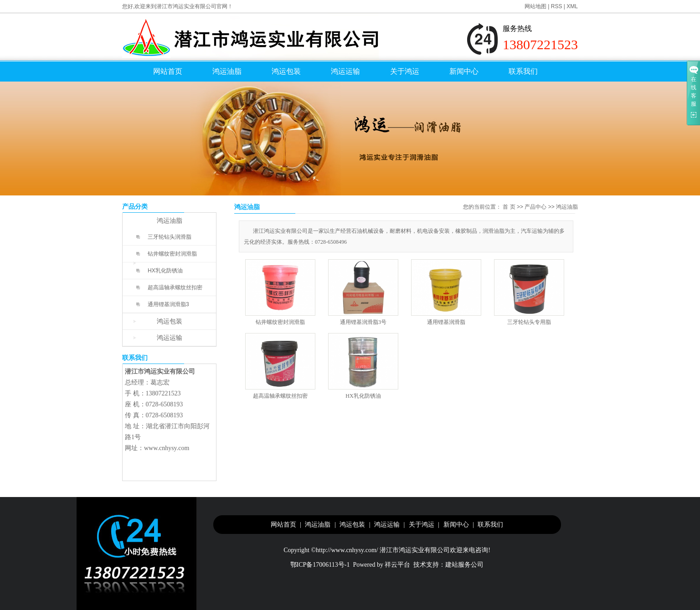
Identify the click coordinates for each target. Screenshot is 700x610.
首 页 (509, 207)
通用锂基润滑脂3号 (363, 322)
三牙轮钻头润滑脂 (170, 237)
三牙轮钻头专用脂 (529, 322)
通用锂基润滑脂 (446, 322)
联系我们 (523, 71)
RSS (557, 6)
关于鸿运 (405, 71)
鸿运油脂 (227, 71)
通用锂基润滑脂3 (168, 304)
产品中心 (535, 207)
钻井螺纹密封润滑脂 (172, 254)
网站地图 (535, 6)
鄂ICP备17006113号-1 (320, 565)
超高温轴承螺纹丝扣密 (175, 287)
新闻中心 (464, 71)
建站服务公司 (464, 565)
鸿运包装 (286, 71)
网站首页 (168, 71)
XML (572, 6)
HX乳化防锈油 (165, 271)
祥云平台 (397, 565)
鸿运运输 (345, 71)
